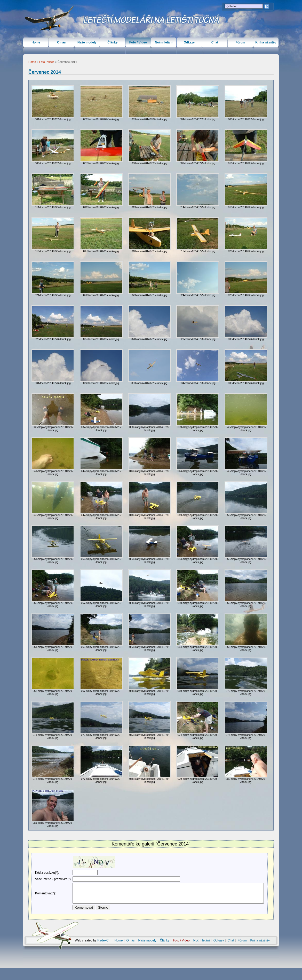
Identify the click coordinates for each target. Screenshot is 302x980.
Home (32, 62)
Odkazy (189, 42)
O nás (61, 42)
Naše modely (87, 42)
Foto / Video (47, 62)
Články (112, 42)
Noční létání (164, 42)
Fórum (240, 42)
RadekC (103, 952)
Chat (215, 42)
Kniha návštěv (266, 42)
